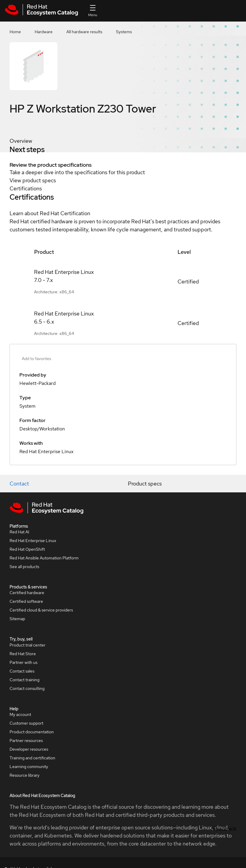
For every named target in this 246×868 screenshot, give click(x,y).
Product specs (145, 484)
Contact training (25, 680)
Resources (212, 11)
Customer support (26, 723)
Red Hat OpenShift (27, 549)
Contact (19, 484)
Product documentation (32, 732)
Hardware (44, 32)
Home (15, 32)
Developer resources (29, 749)
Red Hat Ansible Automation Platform (44, 558)
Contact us (190, 15)
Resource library (25, 775)
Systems (124, 32)
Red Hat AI (19, 532)
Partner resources (26, 740)
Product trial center (27, 645)
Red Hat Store (23, 654)
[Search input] (147, 11)
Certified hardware (27, 593)
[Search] (172, 11)
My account (20, 714)
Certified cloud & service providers (41, 610)
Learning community (29, 767)
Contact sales (22, 671)
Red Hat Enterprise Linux (33, 541)
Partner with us (23, 662)
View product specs (33, 180)
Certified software (26, 601)
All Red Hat (234, 11)
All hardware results (84, 32)
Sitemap (17, 619)
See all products (24, 567)
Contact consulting (27, 688)
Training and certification (32, 758)
